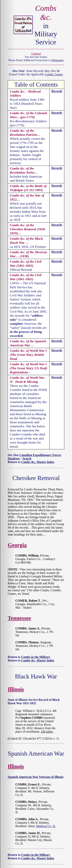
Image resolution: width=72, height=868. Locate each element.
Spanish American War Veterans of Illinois (36, 777)
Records (57, 91)
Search (27, 458)
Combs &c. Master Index (38, 462)
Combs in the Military (36, 657)
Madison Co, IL (46, 826)
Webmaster (57, 60)
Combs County (54, 74)
